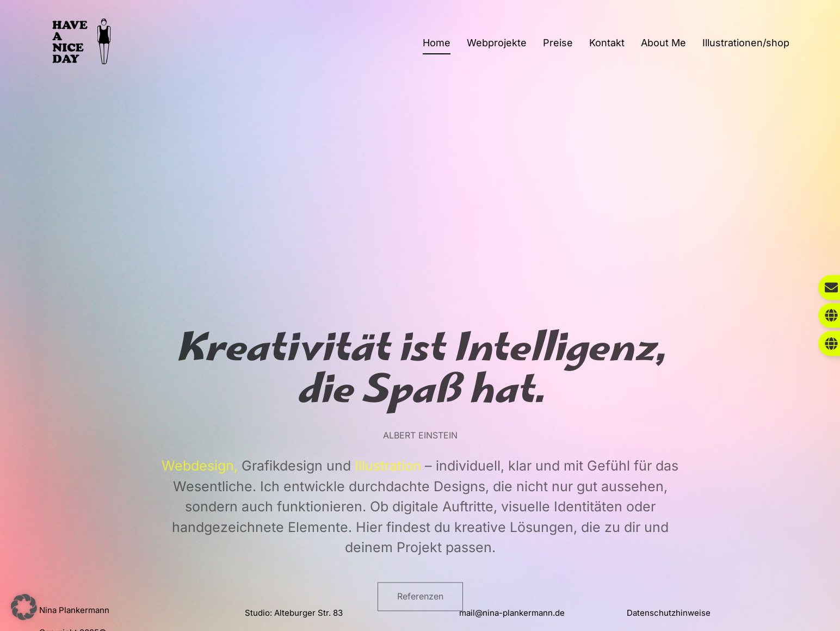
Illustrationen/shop (746, 43)
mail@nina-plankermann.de (512, 613)
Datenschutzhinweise (669, 613)
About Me (663, 43)
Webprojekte (497, 43)
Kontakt (607, 43)
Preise (558, 43)
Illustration (388, 522)
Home (437, 43)
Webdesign (198, 522)
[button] (24, 607)
